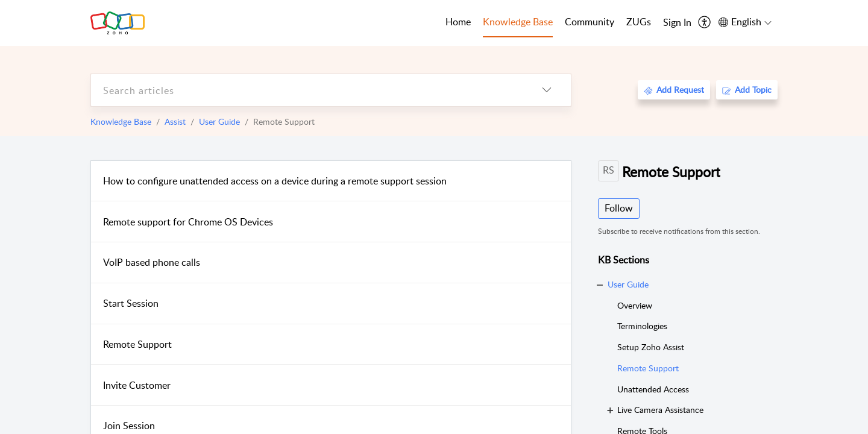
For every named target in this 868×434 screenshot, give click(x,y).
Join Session (129, 426)
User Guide (219, 121)
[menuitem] (677, 23)
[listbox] (547, 90)
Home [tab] (458, 22)
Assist (175, 121)
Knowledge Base (121, 121)
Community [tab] (590, 22)
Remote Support (137, 344)
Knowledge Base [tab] (518, 22)
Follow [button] (619, 208)
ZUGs (639, 22)
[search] (307, 90)
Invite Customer (137, 385)
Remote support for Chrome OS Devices (188, 222)
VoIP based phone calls (152, 262)
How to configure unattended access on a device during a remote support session (275, 181)
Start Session (131, 303)
